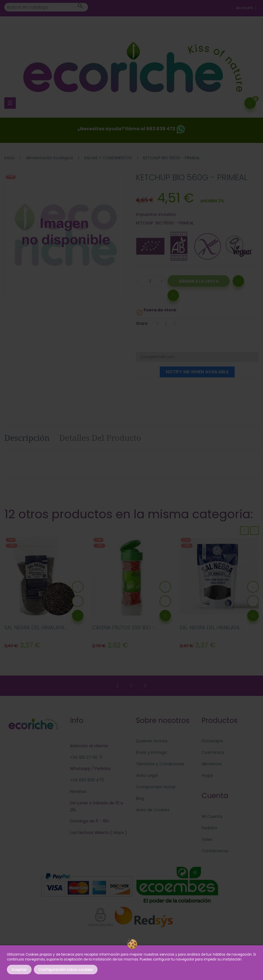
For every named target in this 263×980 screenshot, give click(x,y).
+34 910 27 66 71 (86, 757)
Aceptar (19, 970)
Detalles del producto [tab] (100, 438)
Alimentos (212, 764)
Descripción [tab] (27, 438)
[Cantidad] (150, 281)
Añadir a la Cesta (199, 281)
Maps (118, 832)
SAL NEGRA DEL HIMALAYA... (36, 628)
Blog (140, 798)
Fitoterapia (212, 741)
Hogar (208, 775)
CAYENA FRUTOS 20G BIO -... (125, 628)
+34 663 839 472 (87, 780)
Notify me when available (197, 372)
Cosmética (213, 752)
